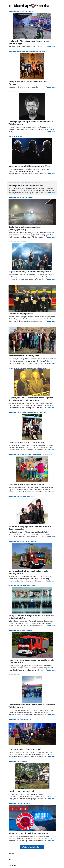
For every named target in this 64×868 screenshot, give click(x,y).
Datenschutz (12, 866)
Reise (44, 52)
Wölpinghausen (14, 11)
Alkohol (29, 804)
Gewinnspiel (31, 586)
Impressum (12, 853)
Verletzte (29, 719)
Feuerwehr (24, 11)
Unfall (23, 719)
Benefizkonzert (26, 455)
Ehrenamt (32, 284)
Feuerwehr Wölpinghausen (29, 541)
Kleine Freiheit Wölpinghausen (31, 183)
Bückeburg (12, 52)
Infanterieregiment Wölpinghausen (29, 52)
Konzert (19, 136)
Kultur (23, 92)
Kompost (23, 630)
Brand (31, 197)
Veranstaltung (32, 497)
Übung (31, 11)
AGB (10, 859)
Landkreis (12, 136)
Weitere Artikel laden (32, 847)
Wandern (23, 762)
